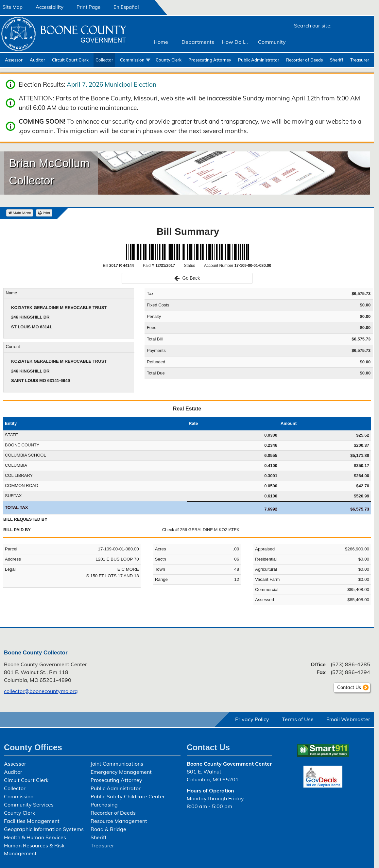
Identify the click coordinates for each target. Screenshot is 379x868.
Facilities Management (32, 821)
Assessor (14, 60)
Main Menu (20, 213)
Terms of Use (298, 719)
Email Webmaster (348, 719)
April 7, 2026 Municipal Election (112, 84)
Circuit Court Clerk (70, 60)
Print (44, 213)
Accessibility (50, 7)
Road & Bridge (108, 829)
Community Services (29, 805)
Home (161, 42)
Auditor (37, 60)
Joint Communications (117, 764)
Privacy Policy (252, 719)
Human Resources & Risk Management (34, 849)
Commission (132, 60)
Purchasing (104, 805)
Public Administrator (259, 60)
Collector (104, 60)
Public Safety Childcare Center (128, 796)
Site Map (13, 7)
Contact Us (349, 687)
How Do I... (235, 42)
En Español (126, 7)
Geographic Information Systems (44, 829)
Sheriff (337, 60)
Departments (198, 42)
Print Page (88, 7)
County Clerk (169, 60)
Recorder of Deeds (304, 60)
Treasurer (360, 60)
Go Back (187, 278)
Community (272, 42)
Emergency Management (121, 772)
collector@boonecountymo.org (41, 691)
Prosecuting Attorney (210, 60)
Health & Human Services (35, 837)
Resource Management (119, 821)
